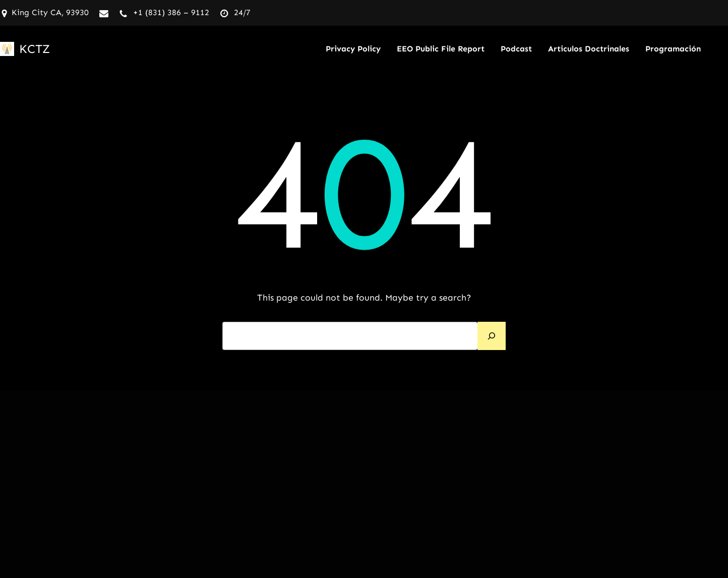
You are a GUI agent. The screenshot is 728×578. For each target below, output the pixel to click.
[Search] (492, 336)
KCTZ (35, 49)
